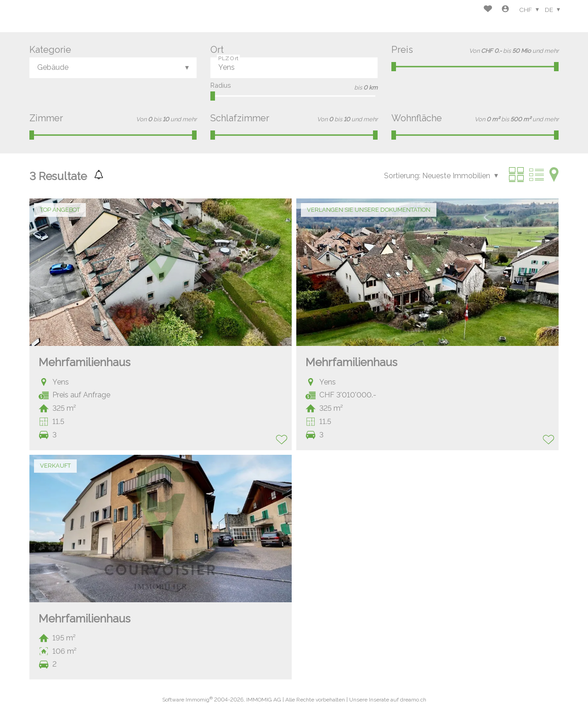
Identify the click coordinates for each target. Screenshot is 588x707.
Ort (217, 50)
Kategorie (50, 50)
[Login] (505, 10)
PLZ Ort (228, 58)
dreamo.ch (413, 700)
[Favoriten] (488, 10)
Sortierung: (402, 176)
